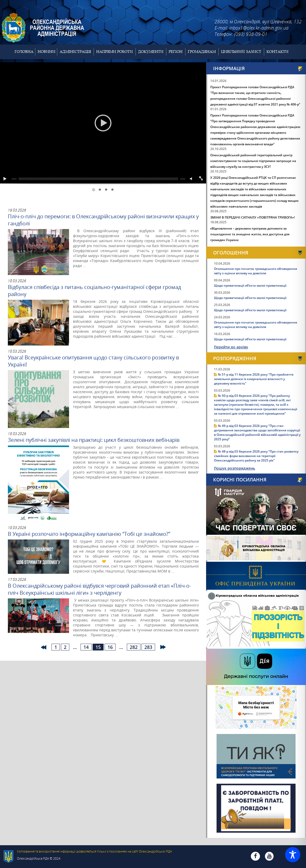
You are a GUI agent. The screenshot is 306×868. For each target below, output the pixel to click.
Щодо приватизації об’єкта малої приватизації (250, 285)
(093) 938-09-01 (251, 34)
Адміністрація (75, 52)
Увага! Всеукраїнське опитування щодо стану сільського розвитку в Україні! (93, 361)
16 (110, 647)
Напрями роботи (115, 52)
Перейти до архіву (231, 347)
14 (86, 647)
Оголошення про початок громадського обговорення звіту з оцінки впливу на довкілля (256, 271)
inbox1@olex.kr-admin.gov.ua (259, 28)
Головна (24, 52)
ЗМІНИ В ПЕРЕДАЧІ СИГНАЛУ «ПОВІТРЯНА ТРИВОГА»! (253, 217)
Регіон (176, 52)
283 (148, 647)
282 (134, 647)
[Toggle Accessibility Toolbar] (293, 855)
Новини (47, 52)
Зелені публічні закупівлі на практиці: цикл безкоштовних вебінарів (94, 440)
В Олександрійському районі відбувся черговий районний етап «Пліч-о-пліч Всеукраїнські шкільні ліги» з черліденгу (99, 589)
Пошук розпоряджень (234, 468)
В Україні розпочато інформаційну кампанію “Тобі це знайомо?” (89, 534)
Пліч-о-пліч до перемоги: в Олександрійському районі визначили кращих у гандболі (103, 220)
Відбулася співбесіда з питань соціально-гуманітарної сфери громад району (94, 291)
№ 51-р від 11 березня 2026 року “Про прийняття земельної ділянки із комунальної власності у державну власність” (254, 379)
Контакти (277, 52)
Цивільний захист (241, 52)
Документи (151, 52)
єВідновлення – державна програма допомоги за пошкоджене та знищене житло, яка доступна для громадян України (250, 234)
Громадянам (202, 52)
